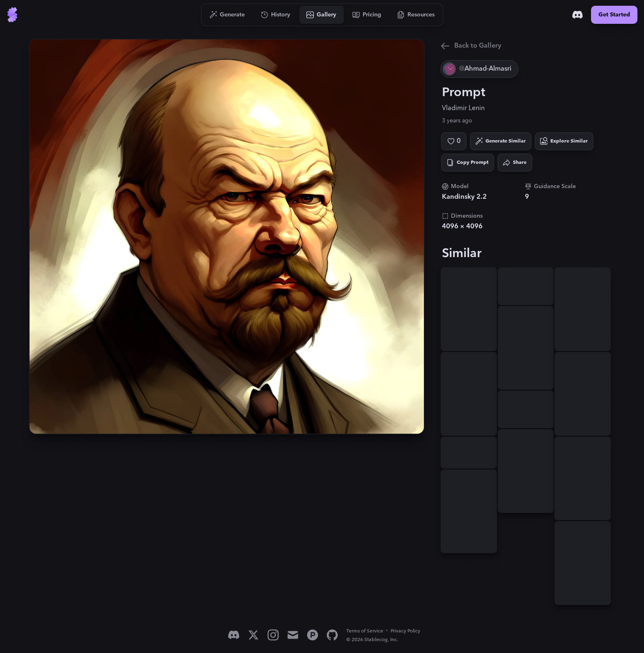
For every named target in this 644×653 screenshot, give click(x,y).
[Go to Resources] (416, 15)
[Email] (293, 635)
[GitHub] (332, 635)
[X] (253, 635)
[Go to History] (276, 15)
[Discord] (577, 15)
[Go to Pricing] (367, 15)
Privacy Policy (405, 631)
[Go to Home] (12, 15)
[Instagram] (273, 635)
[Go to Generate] (227, 15)
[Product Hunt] (313, 635)
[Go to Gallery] (322, 15)
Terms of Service (365, 631)
